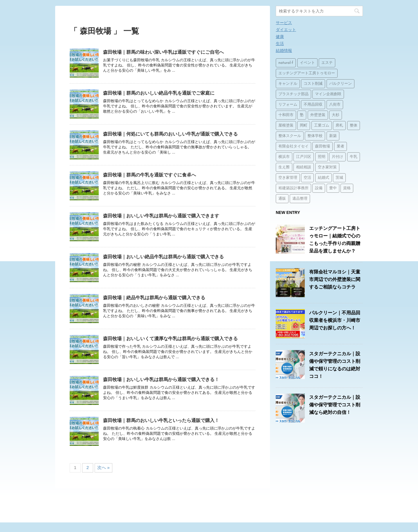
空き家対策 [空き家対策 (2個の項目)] (327, 167)
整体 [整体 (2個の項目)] (354, 126)
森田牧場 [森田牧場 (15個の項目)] (322, 146)
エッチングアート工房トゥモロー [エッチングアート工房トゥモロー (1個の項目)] (307, 73)
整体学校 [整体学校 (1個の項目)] (315, 136)
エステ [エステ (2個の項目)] (327, 63)
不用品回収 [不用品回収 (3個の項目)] (313, 105)
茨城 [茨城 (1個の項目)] (339, 178)
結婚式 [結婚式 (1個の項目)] (324, 178)
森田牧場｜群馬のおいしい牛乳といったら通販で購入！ (161, 420)
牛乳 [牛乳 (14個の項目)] (354, 157)
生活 (280, 44)
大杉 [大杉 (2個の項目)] (336, 115)
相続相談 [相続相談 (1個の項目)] (304, 167)
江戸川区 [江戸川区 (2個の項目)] (304, 157)
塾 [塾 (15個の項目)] (302, 115)
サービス (284, 23)
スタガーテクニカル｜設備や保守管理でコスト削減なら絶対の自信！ (335, 405)
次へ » (103, 467)
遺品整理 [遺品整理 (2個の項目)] (300, 199)
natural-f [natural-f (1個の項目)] (286, 63)
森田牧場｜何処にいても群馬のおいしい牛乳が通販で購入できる (170, 134)
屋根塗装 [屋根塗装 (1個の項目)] (286, 126)
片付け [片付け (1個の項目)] (337, 157)
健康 (280, 37)
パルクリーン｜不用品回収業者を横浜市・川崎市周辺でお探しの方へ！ (335, 320)
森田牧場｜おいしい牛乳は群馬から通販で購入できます (161, 216)
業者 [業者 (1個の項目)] (340, 146)
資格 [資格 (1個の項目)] (347, 188)
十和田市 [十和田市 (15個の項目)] (286, 115)
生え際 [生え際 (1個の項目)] (284, 167)
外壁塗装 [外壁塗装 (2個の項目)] (318, 115)
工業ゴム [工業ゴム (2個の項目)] (322, 126)
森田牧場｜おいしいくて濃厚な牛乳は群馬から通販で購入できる (170, 339)
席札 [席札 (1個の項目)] (339, 126)
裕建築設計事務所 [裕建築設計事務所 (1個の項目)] (293, 188)
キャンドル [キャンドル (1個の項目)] (288, 84)
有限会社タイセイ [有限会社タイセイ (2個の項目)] (293, 146)
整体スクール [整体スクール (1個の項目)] (290, 136)
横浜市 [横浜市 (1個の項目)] (284, 157)
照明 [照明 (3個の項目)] (322, 157)
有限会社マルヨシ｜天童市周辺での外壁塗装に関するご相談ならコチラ (335, 279)
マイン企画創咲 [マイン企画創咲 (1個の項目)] (328, 94)
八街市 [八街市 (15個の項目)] (335, 105)
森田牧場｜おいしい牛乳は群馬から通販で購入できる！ (161, 379)
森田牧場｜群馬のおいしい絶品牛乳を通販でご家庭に (159, 93)
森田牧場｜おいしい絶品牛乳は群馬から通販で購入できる (163, 257)
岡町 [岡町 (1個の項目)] (304, 126)
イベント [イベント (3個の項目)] (307, 63)
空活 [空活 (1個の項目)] (307, 178)
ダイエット (286, 30)
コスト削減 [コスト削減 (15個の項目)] (313, 84)
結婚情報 (284, 51)
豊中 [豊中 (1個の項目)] (333, 188)
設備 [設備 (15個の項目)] (319, 188)
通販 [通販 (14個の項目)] (282, 199)
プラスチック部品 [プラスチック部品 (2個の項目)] (293, 94)
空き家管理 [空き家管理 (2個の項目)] (288, 178)
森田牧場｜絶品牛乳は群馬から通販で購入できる (154, 298)
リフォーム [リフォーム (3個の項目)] (288, 105)
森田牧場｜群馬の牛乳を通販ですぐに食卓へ (149, 175)
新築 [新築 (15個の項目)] (333, 136)
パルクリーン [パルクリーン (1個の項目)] (340, 84)
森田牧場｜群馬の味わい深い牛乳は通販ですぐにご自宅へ (163, 52)
